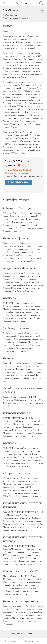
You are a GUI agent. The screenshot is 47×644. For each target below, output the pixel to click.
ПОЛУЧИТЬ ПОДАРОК (18, 182)
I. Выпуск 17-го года (17, 208)
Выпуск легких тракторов (21, 601)
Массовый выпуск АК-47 (20, 571)
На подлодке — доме (33, 641)
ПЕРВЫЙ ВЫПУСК (17, 413)
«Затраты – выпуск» (17, 473)
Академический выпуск (19, 268)
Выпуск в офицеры (16, 238)
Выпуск (8, 358)
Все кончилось (10, 641)
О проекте (17, 634)
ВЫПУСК (10, 298)
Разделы (28, 634)
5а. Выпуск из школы (18, 328)
